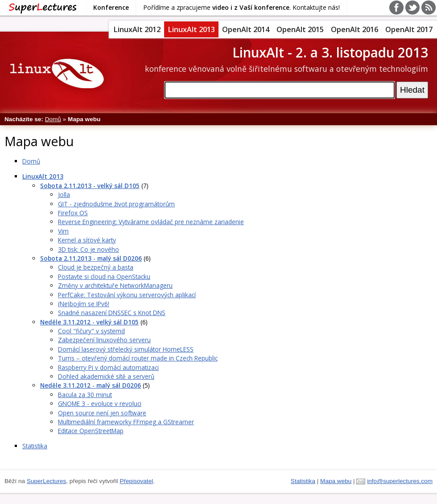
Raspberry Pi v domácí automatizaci (108, 367)
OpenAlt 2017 (409, 29)
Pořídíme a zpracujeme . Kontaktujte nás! (241, 7)
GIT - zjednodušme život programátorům (116, 204)
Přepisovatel (136, 481)
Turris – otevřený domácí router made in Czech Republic (138, 358)
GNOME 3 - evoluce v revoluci (100, 404)
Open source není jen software (102, 413)
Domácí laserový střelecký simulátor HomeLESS (126, 349)
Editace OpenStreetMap (91, 431)
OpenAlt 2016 (355, 29)
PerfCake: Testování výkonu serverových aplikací (127, 295)
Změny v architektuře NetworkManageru (115, 285)
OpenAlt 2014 (246, 29)
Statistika (35, 446)
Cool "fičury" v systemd (91, 331)
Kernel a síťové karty (87, 240)
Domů (53, 119)
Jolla (64, 195)
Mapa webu (336, 481)
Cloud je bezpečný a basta (96, 267)
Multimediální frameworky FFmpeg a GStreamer (126, 422)
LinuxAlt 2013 (191, 29)
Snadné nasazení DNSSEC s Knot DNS (112, 313)
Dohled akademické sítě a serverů (106, 376)
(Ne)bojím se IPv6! (84, 304)
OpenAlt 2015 (300, 29)
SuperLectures (46, 481)
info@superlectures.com (400, 481)
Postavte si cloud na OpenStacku (104, 277)
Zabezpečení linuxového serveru (104, 340)
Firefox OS (73, 213)
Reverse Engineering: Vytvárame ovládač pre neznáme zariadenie (151, 222)
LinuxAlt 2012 (137, 29)
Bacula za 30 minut (85, 395)
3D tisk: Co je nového (89, 249)
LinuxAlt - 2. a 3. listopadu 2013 (330, 52)
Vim (63, 231)
